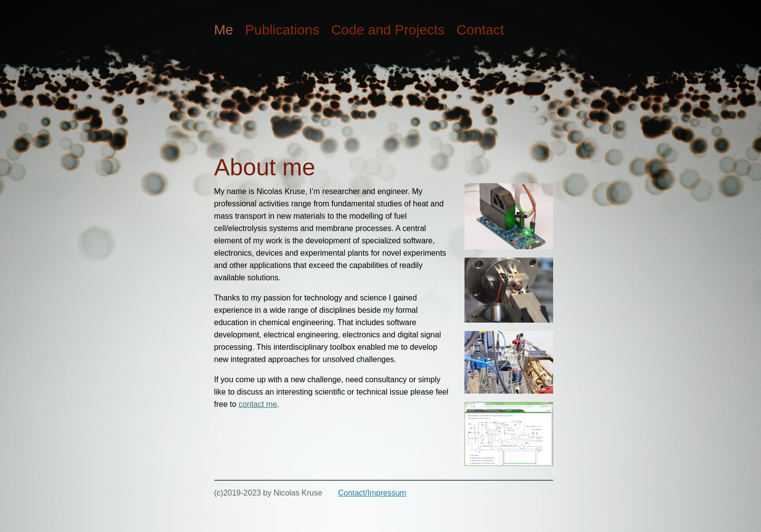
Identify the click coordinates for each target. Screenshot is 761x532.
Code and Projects (388, 30)
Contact (480, 30)
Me (224, 30)
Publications (282, 30)
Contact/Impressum (372, 493)
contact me (258, 404)
